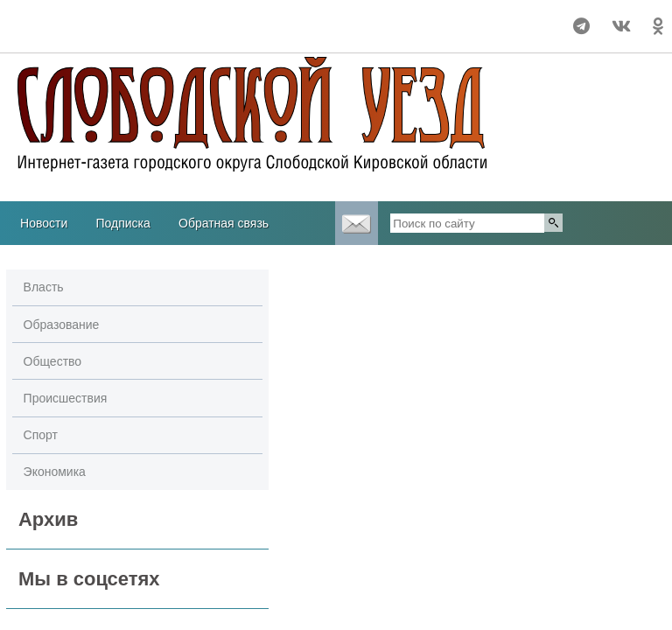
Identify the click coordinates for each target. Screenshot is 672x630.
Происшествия (66, 398)
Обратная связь (224, 223)
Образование (62, 325)
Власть (44, 287)
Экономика (55, 472)
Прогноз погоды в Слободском (74, 18)
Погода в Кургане (74, 34)
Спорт (41, 435)
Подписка (122, 223)
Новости (44, 223)
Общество (53, 361)
